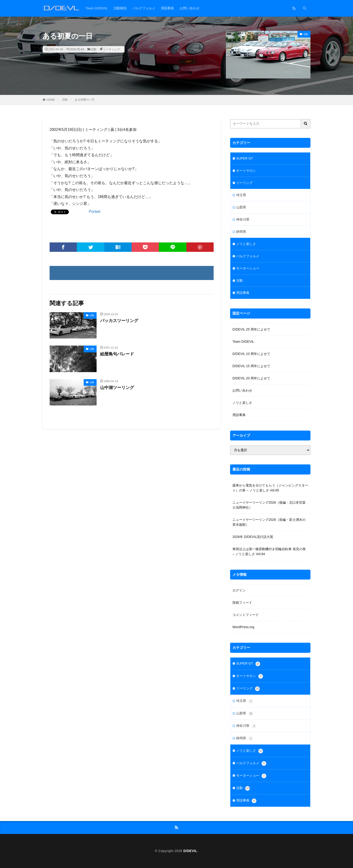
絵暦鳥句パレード (117, 354)
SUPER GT (245, 158)
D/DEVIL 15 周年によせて (251, 366)
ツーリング (244, 183)
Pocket (95, 212)
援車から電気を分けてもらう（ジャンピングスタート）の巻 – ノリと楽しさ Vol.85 (270, 488)
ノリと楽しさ (246, 244)
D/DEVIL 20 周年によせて (251, 378)
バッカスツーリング (119, 321)
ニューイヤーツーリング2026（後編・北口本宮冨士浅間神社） (269, 505)
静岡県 (241, 232)
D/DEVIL (190, 851)
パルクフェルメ (144, 8)
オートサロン (246, 171)
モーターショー (248, 268)
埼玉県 (241, 195)
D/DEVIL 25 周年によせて (251, 329)
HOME (51, 100)
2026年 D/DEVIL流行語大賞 (253, 537)
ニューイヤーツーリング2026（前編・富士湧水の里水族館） (269, 522)
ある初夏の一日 (85, 100)
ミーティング (111, 49)
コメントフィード (246, 615)
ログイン (239, 590)
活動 (94, 49)
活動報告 (120, 8)
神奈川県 (243, 219)
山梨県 (241, 207)
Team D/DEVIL (97, 8)
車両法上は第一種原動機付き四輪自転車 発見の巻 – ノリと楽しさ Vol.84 (269, 551)
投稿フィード (242, 603)
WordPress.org (243, 627)
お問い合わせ (189, 8)
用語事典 (167, 8)
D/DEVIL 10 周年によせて (251, 354)
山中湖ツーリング (117, 388)
